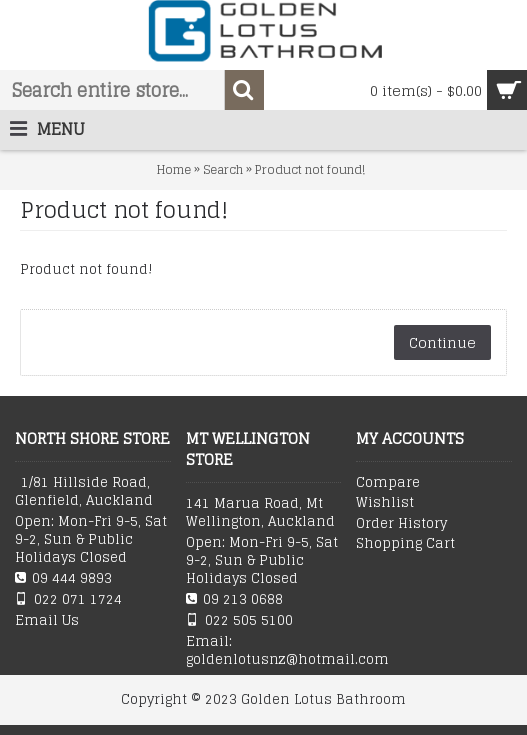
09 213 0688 (234, 599)
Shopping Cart (405, 544)
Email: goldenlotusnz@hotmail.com (264, 651)
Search (223, 169)
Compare (388, 483)
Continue (442, 342)
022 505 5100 (239, 620)
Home (174, 169)
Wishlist (385, 503)
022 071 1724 (68, 599)
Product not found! (310, 169)
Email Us (47, 621)
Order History (401, 524)
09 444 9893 (63, 578)
